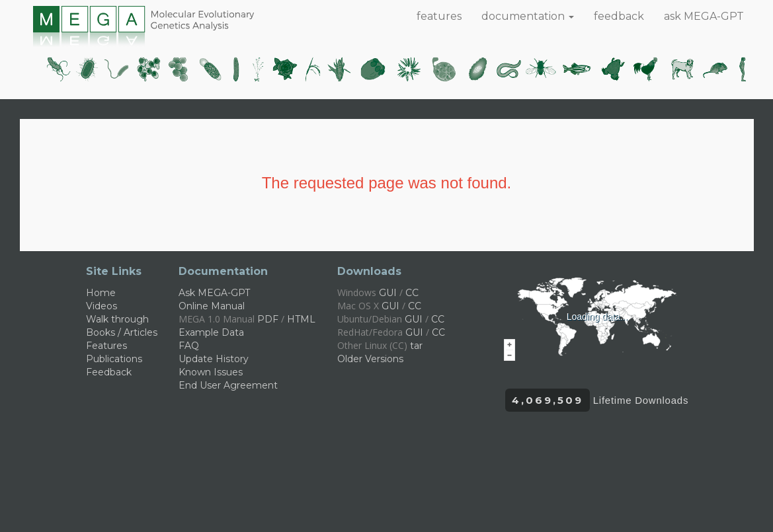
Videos (102, 306)
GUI (388, 293)
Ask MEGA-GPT (214, 293)
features (439, 16)
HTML (301, 319)
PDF (268, 319)
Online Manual (212, 306)
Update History (214, 359)
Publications (114, 359)
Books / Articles (122, 332)
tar (416, 346)
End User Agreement (228, 385)
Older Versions (370, 359)
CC (412, 293)
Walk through (117, 319)
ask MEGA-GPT (704, 16)
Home (101, 293)
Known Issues (211, 372)
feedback (619, 16)
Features (106, 346)
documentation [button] (528, 16)
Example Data (211, 332)
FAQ (189, 346)
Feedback (109, 372)
